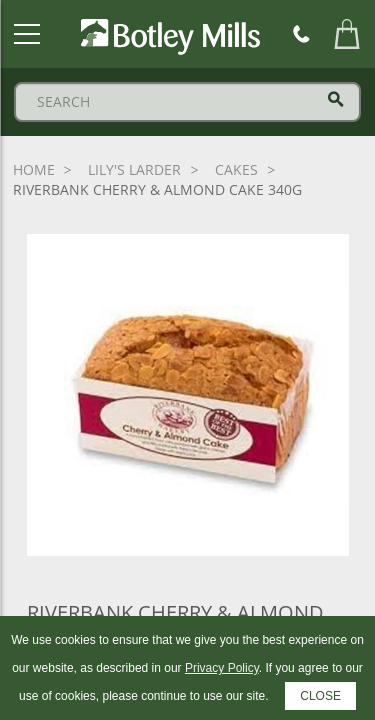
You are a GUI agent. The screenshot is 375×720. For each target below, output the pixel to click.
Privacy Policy (222, 668)
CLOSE (320, 696)
